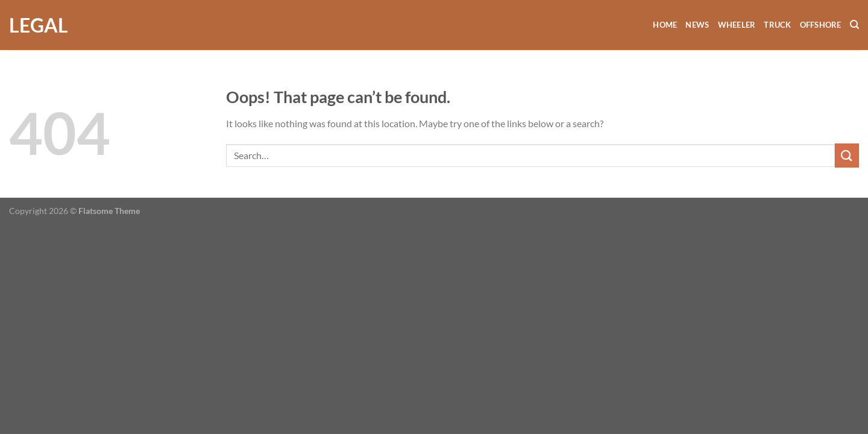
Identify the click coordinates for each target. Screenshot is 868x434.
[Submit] (847, 155)
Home (665, 25)
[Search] (854, 25)
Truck (777, 25)
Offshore (821, 25)
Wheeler (737, 25)
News (697, 25)
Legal (39, 25)
